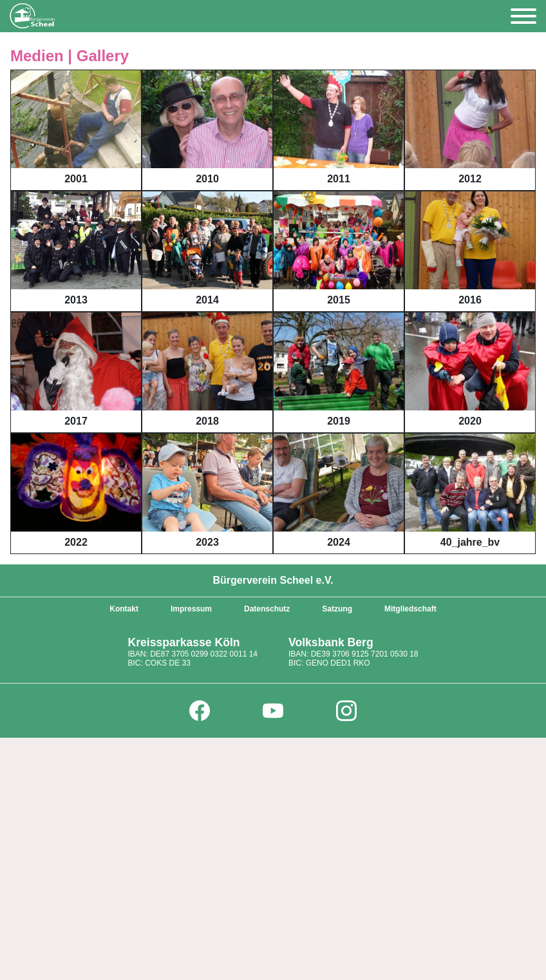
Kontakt (124, 609)
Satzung (337, 609)
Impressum (191, 609)
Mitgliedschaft (410, 609)
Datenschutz (267, 609)
